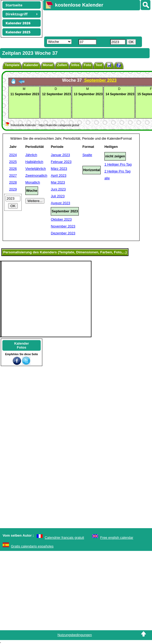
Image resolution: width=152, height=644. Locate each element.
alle (107, 178)
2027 (13, 175)
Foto (87, 65)
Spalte (87, 155)
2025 (13, 162)
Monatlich (33, 182)
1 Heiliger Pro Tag (118, 164)
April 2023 (59, 175)
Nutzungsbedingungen (75, 635)
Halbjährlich (34, 162)
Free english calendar (117, 538)
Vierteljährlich (36, 169)
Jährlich (31, 155)
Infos (75, 65)
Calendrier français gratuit (64, 538)
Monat (48, 65)
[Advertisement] (95, 23)
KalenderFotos (22, 345)
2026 (13, 169)
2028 (13, 182)
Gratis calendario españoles (32, 546)
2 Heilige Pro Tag (118, 171)
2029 (13, 189)
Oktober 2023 (61, 219)
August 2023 (60, 203)
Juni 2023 (58, 189)
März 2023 (59, 169)
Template (12, 65)
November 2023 (63, 226)
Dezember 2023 (63, 233)
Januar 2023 (60, 155)
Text (99, 65)
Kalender (31, 65)
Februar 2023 (61, 162)
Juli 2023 (58, 196)
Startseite (14, 5)
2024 (13, 155)
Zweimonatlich (36, 175)
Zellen (62, 65)
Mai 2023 (58, 182)
